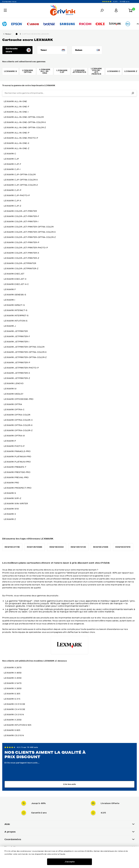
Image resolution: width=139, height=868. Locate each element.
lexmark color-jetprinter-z (21, 269)
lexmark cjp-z (12, 206)
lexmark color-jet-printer (20, 211)
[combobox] (69, 93)
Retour (8, 34)
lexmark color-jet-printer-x (21, 253)
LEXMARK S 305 (12, 694)
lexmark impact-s (14, 305)
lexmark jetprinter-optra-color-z (25, 357)
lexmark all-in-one (15, 101)
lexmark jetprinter (16, 331)
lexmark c (10, 154)
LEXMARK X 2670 (13, 668)
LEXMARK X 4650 (13, 673)
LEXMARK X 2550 (13, 720)
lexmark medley (14, 394)
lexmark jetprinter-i (16, 342)
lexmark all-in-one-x (16, 143)
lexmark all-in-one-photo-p (21, 138)
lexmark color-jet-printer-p (21, 242)
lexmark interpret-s (16, 316)
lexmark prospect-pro (18, 488)
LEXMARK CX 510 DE (14, 704)
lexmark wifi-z (12, 498)
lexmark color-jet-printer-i (21, 222)
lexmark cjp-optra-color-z (21, 185)
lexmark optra (13, 404)
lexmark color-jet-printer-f (21, 216)
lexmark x (10, 514)
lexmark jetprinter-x (17, 373)
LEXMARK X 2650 (13, 688)
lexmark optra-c (14, 410)
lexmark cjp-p (12, 190)
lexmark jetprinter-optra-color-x (25, 352)
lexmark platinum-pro (17, 462)
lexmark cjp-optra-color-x (21, 180)
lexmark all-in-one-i (16, 112)
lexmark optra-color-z (18, 430)
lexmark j (10, 326)
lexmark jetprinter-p (17, 363)
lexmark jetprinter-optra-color (24, 347)
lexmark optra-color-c (18, 420)
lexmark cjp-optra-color (20, 175)
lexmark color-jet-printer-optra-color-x (30, 232)
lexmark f (10, 289)
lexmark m (10, 389)
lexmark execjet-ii (15, 279)
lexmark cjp (11, 159)
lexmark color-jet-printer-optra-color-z (30, 237)
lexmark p (10, 441)
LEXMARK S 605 (12, 730)
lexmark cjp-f (12, 164)
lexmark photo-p (14, 446)
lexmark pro (11, 483)
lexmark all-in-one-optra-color (24, 117)
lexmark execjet (14, 274)
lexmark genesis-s (15, 295)
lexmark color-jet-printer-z (21, 258)
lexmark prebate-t (15, 467)
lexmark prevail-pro (16, 477)
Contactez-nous (9, 1)
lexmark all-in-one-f (16, 107)
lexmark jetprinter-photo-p (21, 368)
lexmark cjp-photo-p (17, 195)
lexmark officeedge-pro (19, 399)
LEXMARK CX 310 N (14, 715)
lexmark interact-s (15, 310)
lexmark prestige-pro (17, 472)
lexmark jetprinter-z (17, 378)
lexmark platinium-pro (17, 457)
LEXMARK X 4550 (13, 678)
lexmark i (9, 300)
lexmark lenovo (14, 383)
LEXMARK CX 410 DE (14, 709)
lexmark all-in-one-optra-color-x (25, 122)
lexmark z (10, 519)
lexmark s (10, 493)
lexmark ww (11, 509)
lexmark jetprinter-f (17, 336)
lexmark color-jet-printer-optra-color (29, 227)
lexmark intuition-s (16, 321)
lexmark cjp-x (12, 201)
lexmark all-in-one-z (16, 148)
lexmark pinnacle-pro (17, 451)
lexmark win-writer (16, 504)
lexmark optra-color (17, 415)
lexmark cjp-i (12, 169)
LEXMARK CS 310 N (14, 735)
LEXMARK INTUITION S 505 (17, 725)
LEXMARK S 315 (12, 699)
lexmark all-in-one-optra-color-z (25, 128)
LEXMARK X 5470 (13, 683)
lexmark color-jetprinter (20, 263)
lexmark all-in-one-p (17, 133)
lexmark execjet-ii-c (16, 284)
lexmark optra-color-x (18, 425)
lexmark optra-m (14, 436)
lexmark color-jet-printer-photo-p (26, 248)
